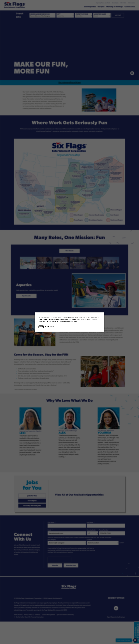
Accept (41, 327)
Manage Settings (49, 327)
